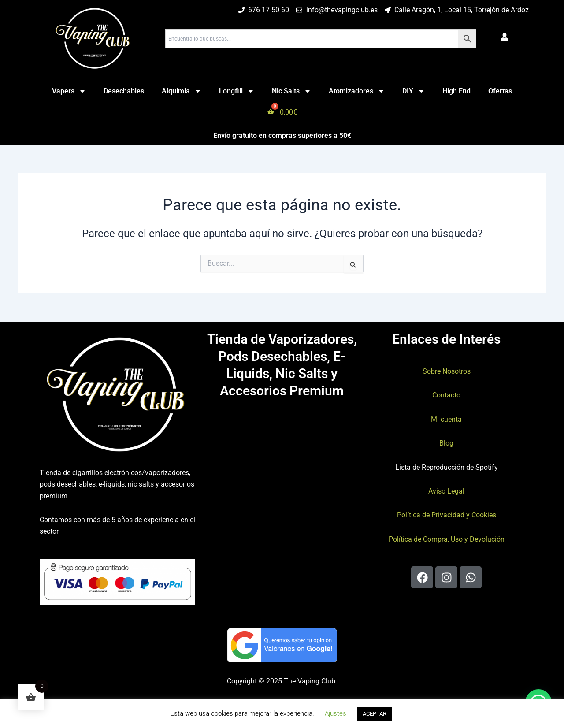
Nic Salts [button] (291, 91)
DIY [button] (414, 91)
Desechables (124, 91)
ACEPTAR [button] (375, 714)
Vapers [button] (69, 91)
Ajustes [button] (336, 713)
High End (456, 91)
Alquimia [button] (182, 91)
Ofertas (500, 91)
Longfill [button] (237, 91)
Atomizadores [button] (357, 91)
